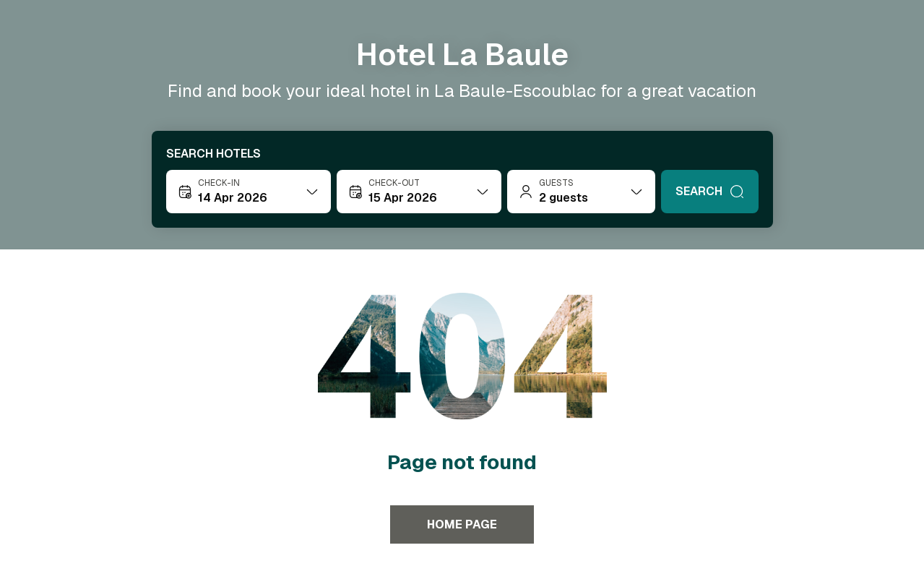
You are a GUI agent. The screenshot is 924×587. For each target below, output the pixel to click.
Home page (462, 524)
